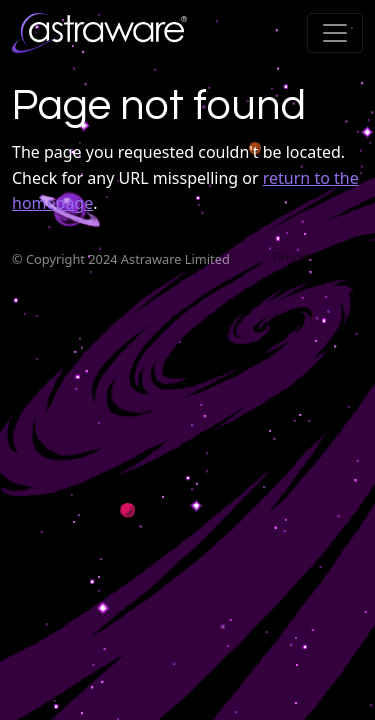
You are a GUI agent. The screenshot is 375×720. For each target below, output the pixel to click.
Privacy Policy (312, 258)
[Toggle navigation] (335, 33)
